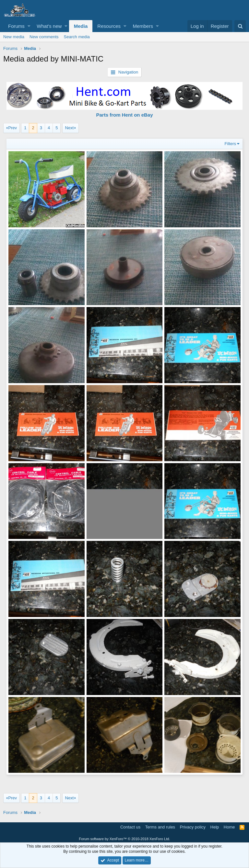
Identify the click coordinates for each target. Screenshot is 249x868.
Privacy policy (193, 825)
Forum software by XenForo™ (125, 837)
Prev (12, 128)
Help (215, 825)
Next (70, 128)
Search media (77, 37)
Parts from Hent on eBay (124, 115)
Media (81, 26)
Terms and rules (160, 825)
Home (229, 825)
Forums (16, 26)
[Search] (240, 26)
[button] (29, 26)
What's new (49, 26)
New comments (44, 37)
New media (14, 37)
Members (143, 26)
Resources (109, 26)
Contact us (130, 825)
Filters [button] (230, 144)
